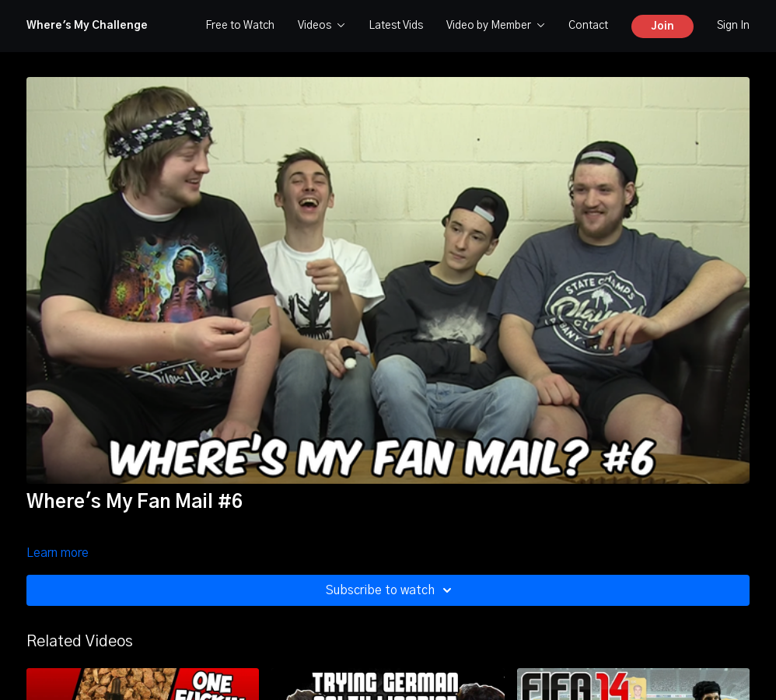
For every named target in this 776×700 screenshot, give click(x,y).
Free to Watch (240, 26)
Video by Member (496, 26)
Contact (588, 26)
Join (662, 26)
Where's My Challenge (87, 26)
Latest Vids (396, 26)
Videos (322, 26)
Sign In (733, 26)
